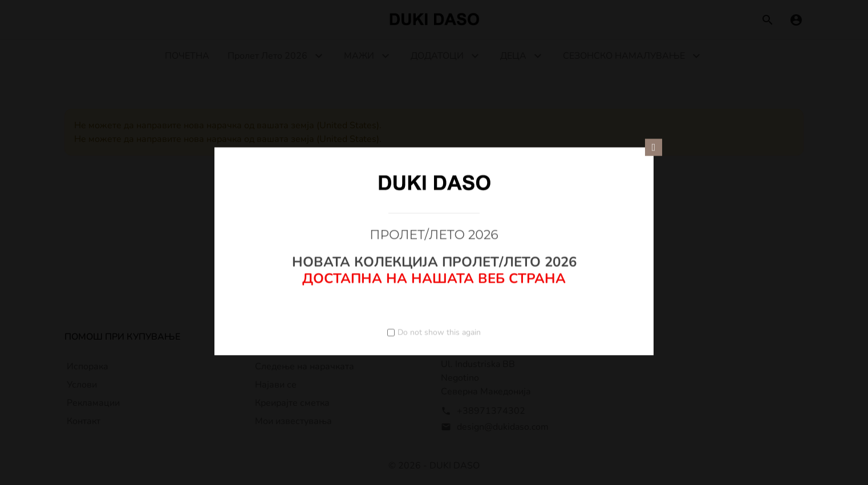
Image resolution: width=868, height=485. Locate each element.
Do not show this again (439, 332)
